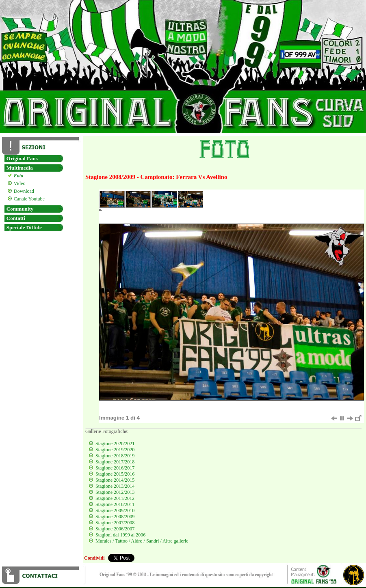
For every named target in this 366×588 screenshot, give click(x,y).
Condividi (94, 558)
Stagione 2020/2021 (115, 444)
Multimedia (20, 168)
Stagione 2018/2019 (115, 456)
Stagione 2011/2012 (115, 498)
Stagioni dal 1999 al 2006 (120, 535)
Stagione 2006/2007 (115, 529)
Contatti (16, 218)
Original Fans (22, 158)
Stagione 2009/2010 (115, 510)
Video (19, 183)
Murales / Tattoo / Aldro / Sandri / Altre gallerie (142, 541)
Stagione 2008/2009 (115, 517)
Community (20, 209)
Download (23, 191)
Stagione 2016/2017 (115, 468)
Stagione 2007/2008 (115, 523)
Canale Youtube (28, 199)
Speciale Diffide (24, 227)
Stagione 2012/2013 (115, 492)
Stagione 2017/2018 (115, 462)
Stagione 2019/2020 (115, 450)
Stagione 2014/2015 (115, 480)
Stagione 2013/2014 (115, 486)
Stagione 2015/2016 (115, 474)
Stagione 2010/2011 (115, 504)
